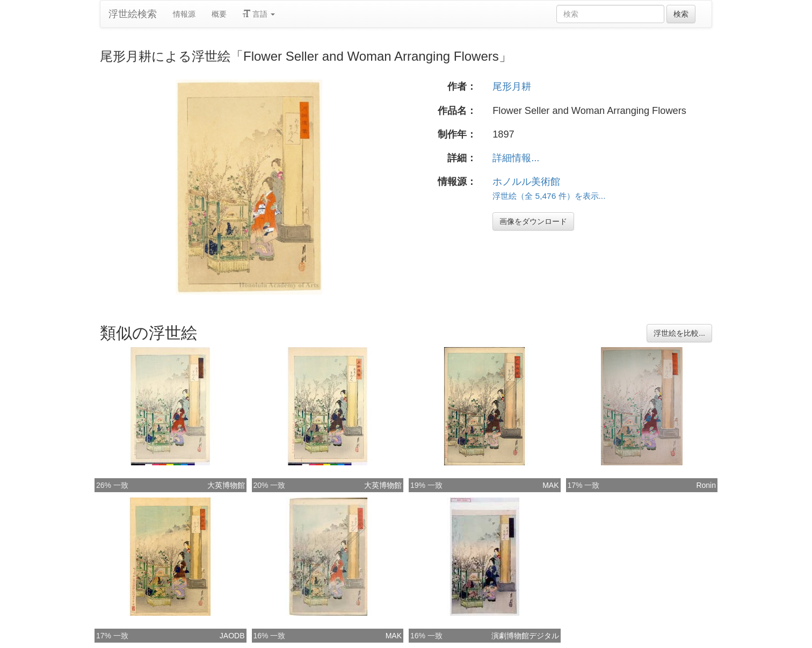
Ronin (706, 485)
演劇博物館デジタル (525, 636)
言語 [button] (259, 14)
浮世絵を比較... (679, 333)
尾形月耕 (512, 87)
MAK (550, 485)
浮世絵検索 (133, 14)
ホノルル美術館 (526, 182)
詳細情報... (516, 158)
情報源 (184, 14)
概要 (219, 14)
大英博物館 (226, 485)
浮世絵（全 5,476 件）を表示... (549, 196)
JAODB (232, 636)
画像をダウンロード (533, 221)
